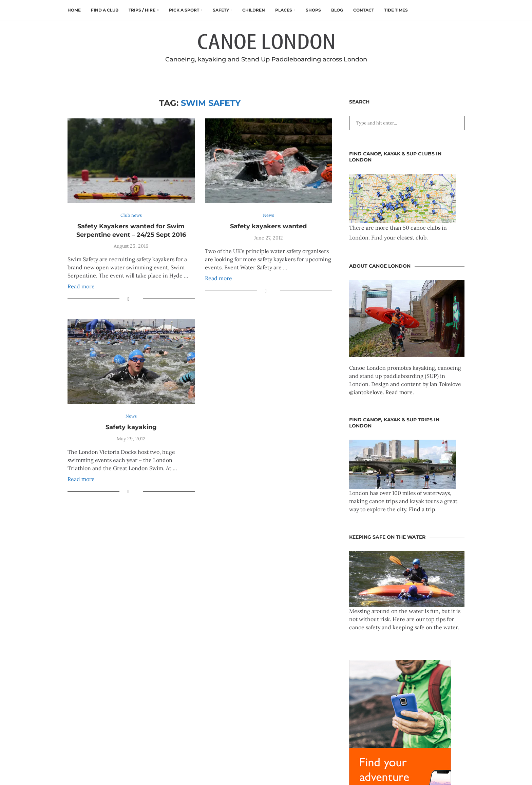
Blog (337, 10)
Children (254, 10)
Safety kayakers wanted (268, 226)
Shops (313, 10)
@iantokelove (366, 392)
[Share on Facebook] (128, 299)
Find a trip (422, 509)
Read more (81, 286)
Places (284, 10)
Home (74, 10)
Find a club (105, 10)
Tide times (396, 10)
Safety (221, 10)
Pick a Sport (184, 10)
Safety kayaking (131, 427)
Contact (364, 10)
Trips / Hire (142, 10)
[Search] (461, 10)
